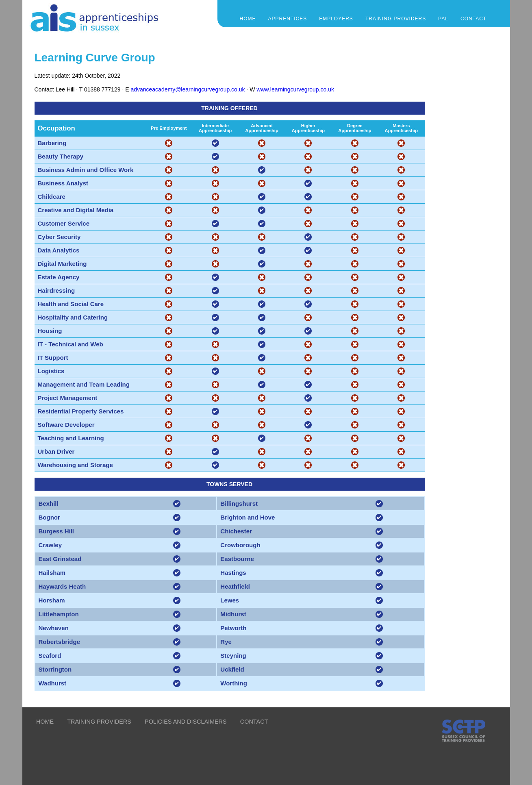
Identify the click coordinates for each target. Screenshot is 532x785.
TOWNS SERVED (229, 484)
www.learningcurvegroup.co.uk (295, 89)
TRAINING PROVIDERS (396, 19)
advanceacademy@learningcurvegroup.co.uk (188, 89)
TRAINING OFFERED (229, 108)
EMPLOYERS (336, 19)
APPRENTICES (288, 19)
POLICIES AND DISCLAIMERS (186, 722)
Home (248, 19)
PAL (443, 19)
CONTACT (473, 19)
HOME (45, 722)
